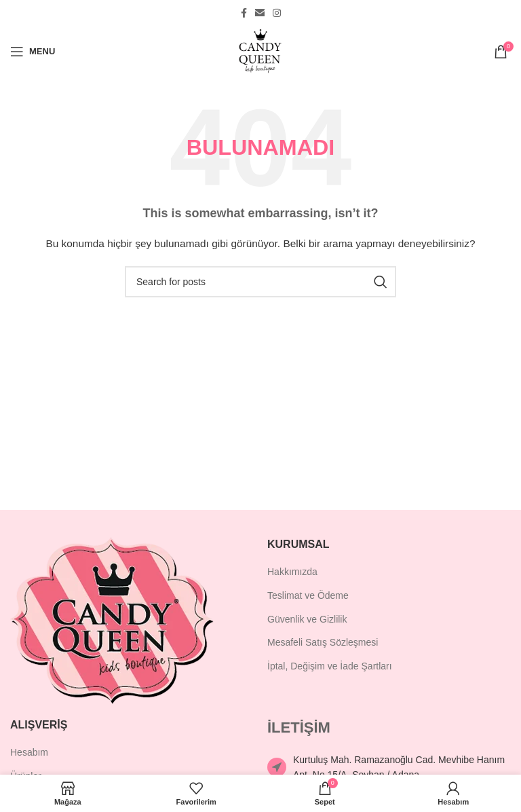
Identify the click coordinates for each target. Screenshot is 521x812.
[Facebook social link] (244, 13)
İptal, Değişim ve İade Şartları (330, 666)
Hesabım (29, 752)
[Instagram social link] (277, 13)
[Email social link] (260, 13)
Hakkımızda (292, 572)
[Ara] (260, 282)
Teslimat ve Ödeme (308, 595)
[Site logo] (260, 50)
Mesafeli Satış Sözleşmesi (323, 642)
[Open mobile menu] (33, 52)
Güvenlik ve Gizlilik (307, 619)
